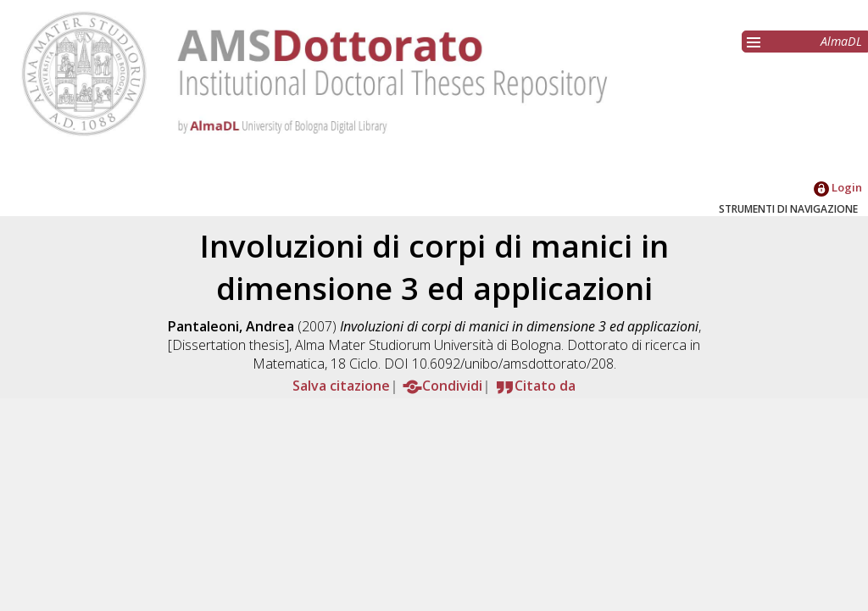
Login (838, 187)
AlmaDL (841, 41)
